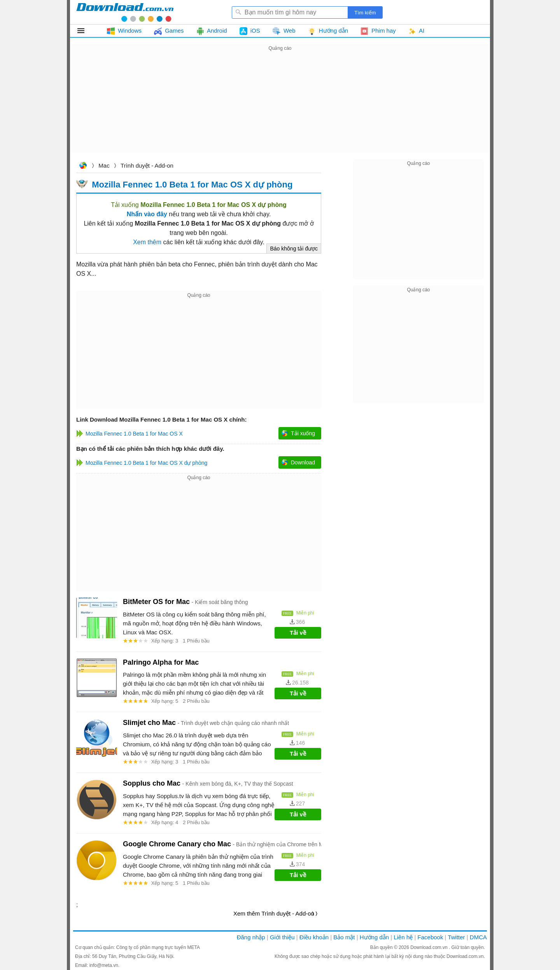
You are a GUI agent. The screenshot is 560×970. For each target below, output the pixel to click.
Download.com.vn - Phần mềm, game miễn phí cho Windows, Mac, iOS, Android (125, 12)
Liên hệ (403, 937)
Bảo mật (344, 937)
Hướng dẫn (374, 937)
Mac (104, 165)
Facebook (430, 937)
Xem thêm (147, 242)
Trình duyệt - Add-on (147, 165)
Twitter (456, 937)
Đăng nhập (251, 937)
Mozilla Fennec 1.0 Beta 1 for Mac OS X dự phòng (192, 184)
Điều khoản (314, 937)
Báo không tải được (294, 249)
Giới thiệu (282, 937)
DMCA (478, 937)
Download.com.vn (83, 166)
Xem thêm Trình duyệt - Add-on (274, 913)
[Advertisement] (280, 107)
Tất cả (85, 31)
